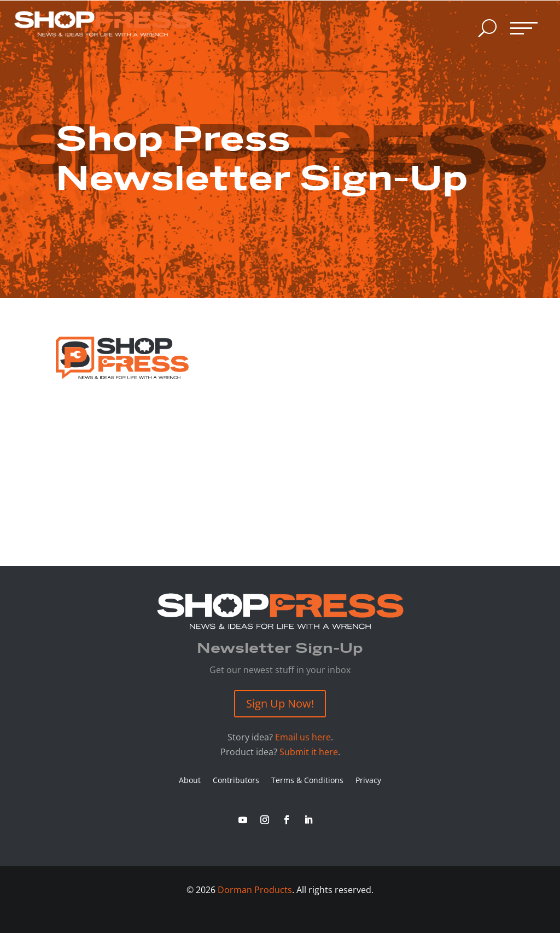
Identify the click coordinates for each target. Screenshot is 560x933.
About (190, 781)
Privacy (368, 781)
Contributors (236, 781)
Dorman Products (255, 890)
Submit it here (309, 752)
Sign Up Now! (280, 703)
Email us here (303, 737)
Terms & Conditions (307, 781)
